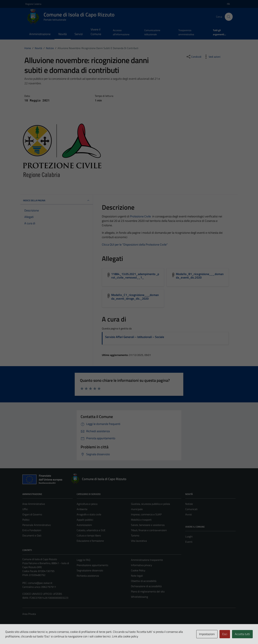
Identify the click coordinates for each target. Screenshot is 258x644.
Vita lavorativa (139, 541)
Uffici (25, 509)
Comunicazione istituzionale (152, 32)
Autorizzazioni (84, 525)
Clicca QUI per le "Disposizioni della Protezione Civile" (135, 245)
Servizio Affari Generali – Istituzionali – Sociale (135, 337)
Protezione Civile (140, 216)
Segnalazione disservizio (90, 570)
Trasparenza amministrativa (186, 32)
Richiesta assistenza (88, 576)
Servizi (79, 34)
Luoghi (189, 536)
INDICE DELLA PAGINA (57, 200)
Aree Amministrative (34, 504)
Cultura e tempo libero (89, 535)
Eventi (189, 542)
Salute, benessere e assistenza (148, 525)
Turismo (135, 535)
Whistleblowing (139, 597)
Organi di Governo (32, 514)
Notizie (189, 504)
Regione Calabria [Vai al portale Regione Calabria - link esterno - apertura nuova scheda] (33, 4)
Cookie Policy (138, 570)
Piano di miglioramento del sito (148, 591)
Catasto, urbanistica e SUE (91, 530)
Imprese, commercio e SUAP (146, 514)
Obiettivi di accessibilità (144, 581)
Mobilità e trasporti (141, 520)
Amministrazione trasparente (147, 560)
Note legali (137, 576)
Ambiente (82, 509)
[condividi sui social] (194, 57)
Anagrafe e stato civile (89, 514)
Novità (63, 34)
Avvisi (188, 514)
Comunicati (191, 509)
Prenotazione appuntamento (92, 565)
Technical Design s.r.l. (45, 634)
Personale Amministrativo (37, 525)
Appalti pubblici (85, 520)
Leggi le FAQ (84, 560)
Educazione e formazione (90, 541)
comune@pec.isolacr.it (40, 583)
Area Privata (29, 614)
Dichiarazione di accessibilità (146, 586)
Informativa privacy (142, 565)
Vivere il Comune (96, 32)
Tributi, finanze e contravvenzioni (149, 530)
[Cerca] (229, 17)
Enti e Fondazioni (32, 530)
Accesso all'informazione (121, 32)
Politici (26, 520)
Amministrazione (40, 34)
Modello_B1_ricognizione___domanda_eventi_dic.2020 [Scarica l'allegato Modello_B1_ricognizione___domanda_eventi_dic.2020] (200, 276)
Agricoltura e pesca (87, 504)
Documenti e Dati (32, 535)
